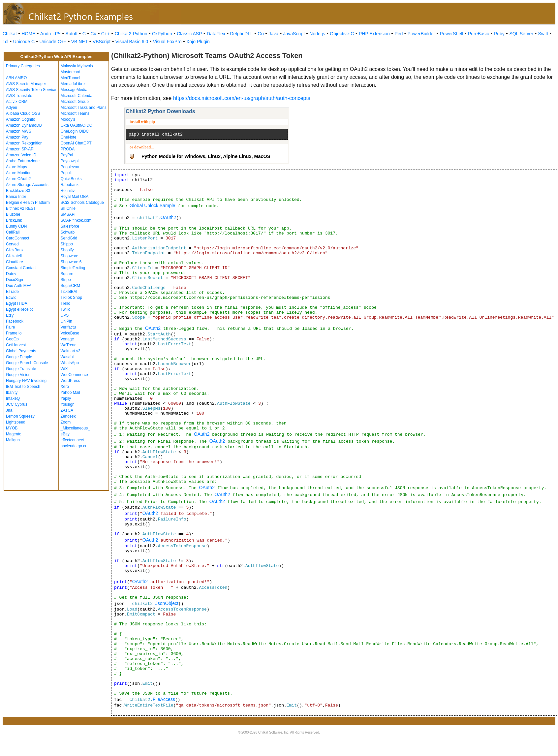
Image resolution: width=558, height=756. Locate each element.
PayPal (67, 155)
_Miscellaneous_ (75, 428)
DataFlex (216, 34)
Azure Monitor (18, 173)
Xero (65, 387)
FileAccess (164, 699)
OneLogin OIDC (75, 131)
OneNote (69, 137)
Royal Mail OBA (75, 197)
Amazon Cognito (21, 119)
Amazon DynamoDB (24, 125)
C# (93, 34)
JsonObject (167, 603)
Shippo (67, 244)
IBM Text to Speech (23, 387)
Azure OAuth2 (18, 179)
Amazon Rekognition (24, 143)
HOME (28, 34)
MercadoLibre (73, 84)
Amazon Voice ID (21, 155)
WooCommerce (74, 375)
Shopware (70, 256)
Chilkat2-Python (131, 34)
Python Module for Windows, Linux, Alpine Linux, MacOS (206, 156)
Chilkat (10, 34)
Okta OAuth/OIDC (77, 125)
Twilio (66, 309)
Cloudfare (15, 262)
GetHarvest (16, 345)
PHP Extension (374, 34)
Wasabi (67, 357)
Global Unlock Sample (153, 205)
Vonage (67, 339)
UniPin (66, 321)
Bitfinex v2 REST (21, 208)
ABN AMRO (16, 78)
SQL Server (521, 34)
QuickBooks (71, 179)
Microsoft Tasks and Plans (84, 108)
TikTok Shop (72, 298)
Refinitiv (68, 191)
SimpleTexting (73, 268)
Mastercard (71, 72)
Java (273, 34)
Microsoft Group (75, 102)
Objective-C (342, 34)
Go (261, 34)
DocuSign (15, 280)
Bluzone (13, 214)
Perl (399, 34)
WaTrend (69, 345)
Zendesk (68, 416)
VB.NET (80, 42)
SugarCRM (70, 286)
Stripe (66, 280)
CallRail (13, 232)
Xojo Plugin (198, 42)
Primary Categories (23, 66)
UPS (65, 315)
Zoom (66, 422)
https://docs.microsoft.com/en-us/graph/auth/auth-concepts (242, 98)
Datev (11, 274)
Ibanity (12, 393)
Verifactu (68, 327)
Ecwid (11, 298)
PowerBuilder (421, 34)
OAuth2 (168, 217)
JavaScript (294, 34)
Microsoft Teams (75, 113)
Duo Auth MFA (19, 286)
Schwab (68, 232)
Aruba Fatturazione (23, 161)
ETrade (12, 292)
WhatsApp (70, 363)
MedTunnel (71, 78)
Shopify (67, 250)
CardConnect (18, 238)
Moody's (68, 119)
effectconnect (72, 440)
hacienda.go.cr (74, 446)
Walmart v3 (71, 351)
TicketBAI (69, 292)
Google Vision (18, 375)
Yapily (66, 398)
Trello (66, 303)
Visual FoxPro (167, 42)
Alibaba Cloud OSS (23, 113)
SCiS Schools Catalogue (82, 203)
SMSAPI (68, 214)
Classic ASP (189, 34)
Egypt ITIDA (17, 303)
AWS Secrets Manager (26, 84)
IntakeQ (13, 398)
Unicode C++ (53, 42)
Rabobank (70, 185)
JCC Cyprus (17, 404)
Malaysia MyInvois (77, 66)
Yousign (68, 404)
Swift (543, 34)
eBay (65, 434)
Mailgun (13, 440)
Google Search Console (27, 363)
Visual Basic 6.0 (132, 42)
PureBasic (479, 34)
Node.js (317, 34)
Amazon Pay (17, 137)
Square (67, 274)
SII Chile (68, 208)
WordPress (70, 381)
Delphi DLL (241, 34)
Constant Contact (21, 268)
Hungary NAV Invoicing (26, 381)
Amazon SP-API (20, 149)
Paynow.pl (70, 161)
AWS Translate (19, 96)
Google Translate (21, 369)
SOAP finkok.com (76, 220)
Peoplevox (70, 167)
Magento (14, 434)
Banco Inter (16, 197)
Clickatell (14, 256)
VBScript (102, 42)
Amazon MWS (19, 131)
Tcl (5, 42)
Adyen (12, 108)
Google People (19, 357)
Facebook (15, 321)
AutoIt (72, 34)
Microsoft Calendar (77, 96)
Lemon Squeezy (20, 416)
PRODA (68, 149)
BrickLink (14, 220)
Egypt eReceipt (19, 309)
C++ (106, 34)
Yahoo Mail (70, 393)
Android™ (50, 34)
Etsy (10, 315)
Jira (9, 410)
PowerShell (452, 34)
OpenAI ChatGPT (76, 143)
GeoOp (12, 339)
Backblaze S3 (18, 191)
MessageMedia (74, 90)
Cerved (12, 244)
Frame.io (14, 333)
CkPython (162, 34)
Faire (10, 327)
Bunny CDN (16, 226)
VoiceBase (70, 333)
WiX (64, 369)
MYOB (12, 428)
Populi (66, 173)
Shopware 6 (71, 262)
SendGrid (69, 238)
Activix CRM (17, 102)
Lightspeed (16, 422)
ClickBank (15, 250)
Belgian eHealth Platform (28, 203)
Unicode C (24, 42)
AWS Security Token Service (31, 90)
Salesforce (70, 226)
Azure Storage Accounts (27, 185)
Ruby (499, 34)
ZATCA (67, 410)
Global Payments (21, 351)
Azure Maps (16, 167)
